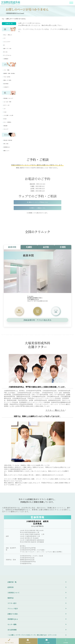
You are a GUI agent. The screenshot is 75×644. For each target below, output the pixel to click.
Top (3, 19)
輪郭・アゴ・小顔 (7, 49)
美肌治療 (5, 126)
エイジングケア (7, 42)
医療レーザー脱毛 (7, 80)
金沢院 (46, 247)
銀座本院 (12, 247)
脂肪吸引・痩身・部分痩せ (9, 73)
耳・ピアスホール (7, 55)
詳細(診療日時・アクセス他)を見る (37, 320)
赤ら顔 (5, 119)
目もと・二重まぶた (8, 35)
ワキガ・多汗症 (7, 77)
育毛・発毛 (6, 144)
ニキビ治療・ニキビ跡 (8, 115)
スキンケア (6, 129)
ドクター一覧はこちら (55, 410)
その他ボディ (6, 87)
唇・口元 (5, 52)
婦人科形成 (6, 84)
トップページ (23, 25)
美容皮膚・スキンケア (8, 98)
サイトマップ (46, 25)
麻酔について (6, 151)
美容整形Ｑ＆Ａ (7, 147)
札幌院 (29, 247)
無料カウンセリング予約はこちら (38, 202)
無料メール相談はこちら (38, 208)
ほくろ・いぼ (6, 105)
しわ (4, 109)
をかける (19, 311)
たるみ (5, 112)
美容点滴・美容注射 (8, 140)
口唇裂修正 (6, 59)
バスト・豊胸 (6, 70)
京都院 (63, 247)
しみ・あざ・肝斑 (7, 102)
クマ (4, 38)
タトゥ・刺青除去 (7, 122)
